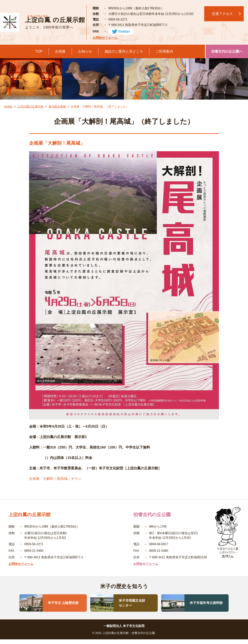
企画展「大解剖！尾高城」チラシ (55, 479)
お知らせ (85, 51)
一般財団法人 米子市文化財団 (124, 626)
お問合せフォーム (105, 38)
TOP (39, 51)
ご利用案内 (164, 51)
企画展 (60, 51)
